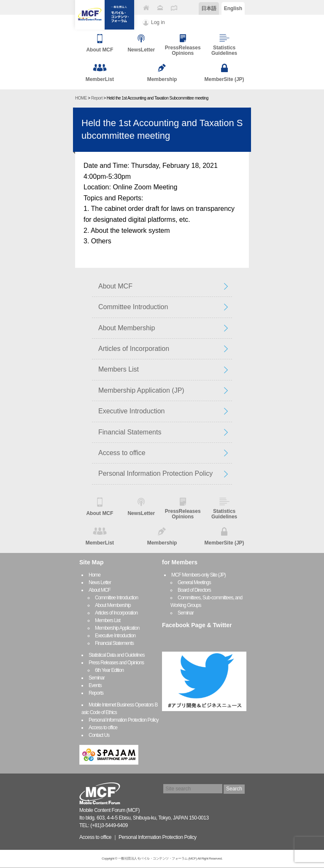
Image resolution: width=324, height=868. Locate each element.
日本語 (209, 8)
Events (95, 685)
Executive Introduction (131, 411)
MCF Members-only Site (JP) (198, 575)
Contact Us (99, 735)
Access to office (122, 453)
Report (97, 98)
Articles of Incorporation (134, 349)
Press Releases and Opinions (116, 663)
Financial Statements (130, 432)
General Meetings (194, 582)
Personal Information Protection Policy (155, 473)
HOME (81, 98)
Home (94, 575)
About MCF (115, 286)
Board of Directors (194, 590)
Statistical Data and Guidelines (116, 655)
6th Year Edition (109, 670)
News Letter (100, 582)
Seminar (97, 678)
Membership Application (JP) (141, 390)
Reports (96, 693)
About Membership (127, 328)
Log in (158, 22)
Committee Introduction (133, 307)
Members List (119, 369)
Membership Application (117, 628)
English (233, 8)
